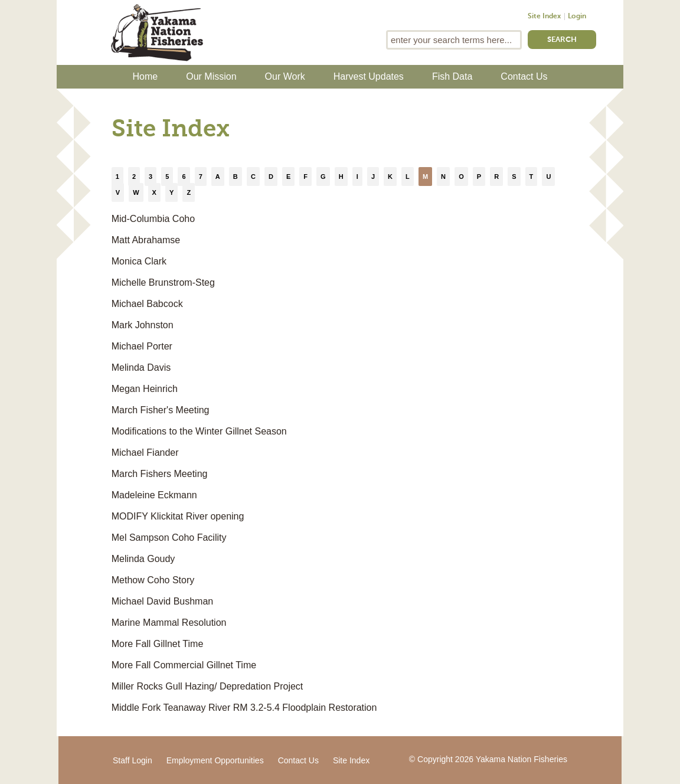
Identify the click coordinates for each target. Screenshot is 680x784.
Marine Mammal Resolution (169, 623)
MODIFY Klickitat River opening (178, 516)
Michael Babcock (147, 304)
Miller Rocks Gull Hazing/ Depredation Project (207, 686)
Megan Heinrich (145, 389)
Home (146, 76)
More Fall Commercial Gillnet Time (184, 665)
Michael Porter (142, 346)
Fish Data (452, 76)
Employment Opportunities (215, 760)
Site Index (544, 17)
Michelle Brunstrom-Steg (163, 282)
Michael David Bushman (163, 601)
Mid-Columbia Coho (153, 219)
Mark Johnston (143, 325)
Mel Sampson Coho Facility (169, 538)
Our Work (285, 76)
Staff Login (133, 760)
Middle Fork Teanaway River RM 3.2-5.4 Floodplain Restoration (244, 708)
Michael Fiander (145, 453)
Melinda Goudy (143, 559)
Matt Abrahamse (146, 240)
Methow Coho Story (153, 580)
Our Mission (211, 76)
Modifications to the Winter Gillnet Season (199, 431)
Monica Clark (139, 261)
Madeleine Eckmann (154, 495)
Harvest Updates (369, 76)
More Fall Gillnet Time (158, 644)
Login (577, 17)
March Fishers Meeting (160, 474)
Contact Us (524, 76)
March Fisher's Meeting (161, 410)
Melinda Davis (141, 367)
